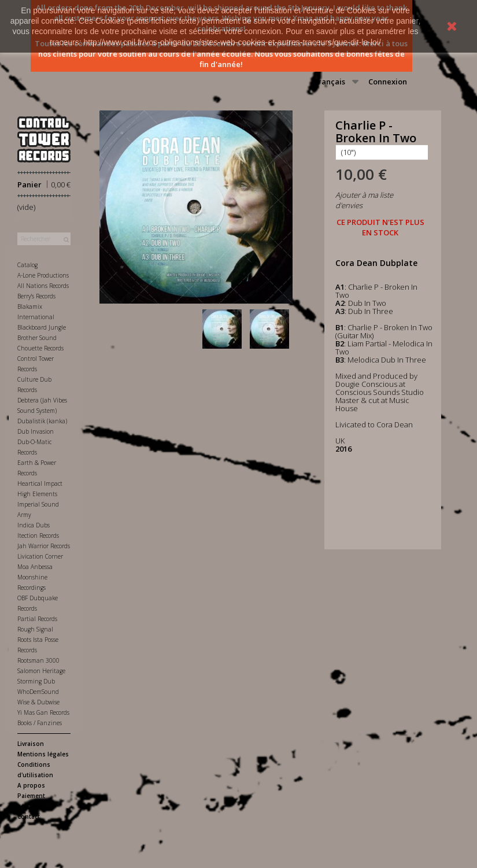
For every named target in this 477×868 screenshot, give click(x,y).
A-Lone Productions (43, 275)
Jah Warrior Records (44, 546)
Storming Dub (36, 681)
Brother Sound (37, 338)
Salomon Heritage (41, 671)
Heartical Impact (40, 483)
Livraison (31, 744)
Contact (29, 817)
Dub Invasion (36, 431)
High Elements (37, 494)
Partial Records (37, 619)
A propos (31, 785)
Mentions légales (43, 754)
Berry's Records (36, 296)
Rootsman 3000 (38, 660)
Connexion (388, 82)
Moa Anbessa (35, 567)
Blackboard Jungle (42, 327)
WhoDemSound (38, 692)
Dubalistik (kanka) (42, 421)
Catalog (27, 265)
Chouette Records (40, 348)
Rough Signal (35, 629)
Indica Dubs (34, 525)
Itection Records (38, 535)
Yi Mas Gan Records (43, 712)
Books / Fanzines (40, 723)
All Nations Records (43, 286)
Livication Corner (40, 556)
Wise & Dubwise (38, 702)
